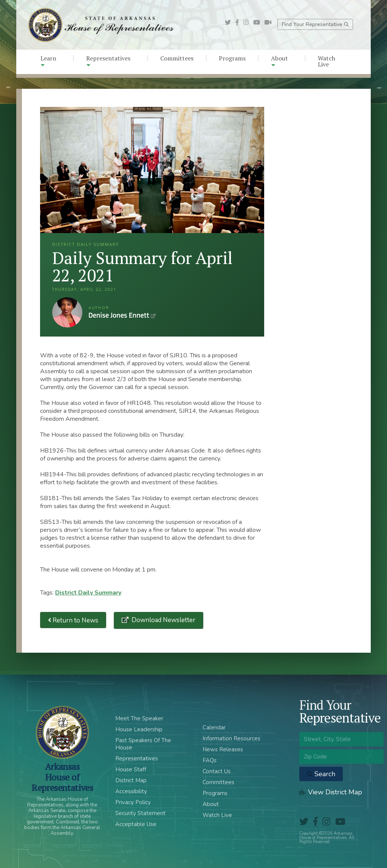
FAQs (210, 760)
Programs (232, 58)
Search (321, 774)
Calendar (214, 727)
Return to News (73, 620)
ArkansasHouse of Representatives (62, 777)
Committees (177, 58)
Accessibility (131, 791)
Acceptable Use (136, 824)
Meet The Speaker (139, 718)
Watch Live (327, 61)
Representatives (108, 61)
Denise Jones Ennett (67, 312)
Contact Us (217, 771)
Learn (48, 61)
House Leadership (139, 729)
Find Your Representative (315, 24)
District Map (131, 780)
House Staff (131, 769)
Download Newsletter (163, 620)
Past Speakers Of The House (143, 744)
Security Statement (140, 813)
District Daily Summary (88, 593)
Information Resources (231, 738)
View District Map (331, 792)
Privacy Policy (133, 802)
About (279, 61)
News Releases (223, 749)
